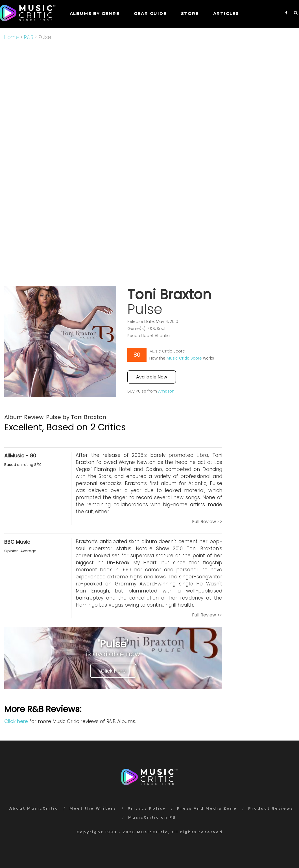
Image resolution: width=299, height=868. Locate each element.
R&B (29, 37)
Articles (226, 13)
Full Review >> (207, 522)
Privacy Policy (147, 808)
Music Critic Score (184, 358)
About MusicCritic (34, 808)
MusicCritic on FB (152, 817)
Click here (16, 721)
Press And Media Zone (207, 808)
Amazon (166, 391)
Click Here (113, 671)
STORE (190, 13)
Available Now (152, 377)
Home (12, 37)
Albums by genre (95, 13)
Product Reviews (271, 808)
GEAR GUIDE (150, 13)
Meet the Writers (93, 808)
